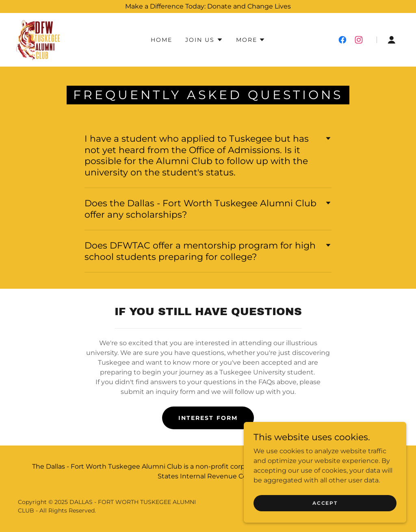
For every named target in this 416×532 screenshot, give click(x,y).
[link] (39, 39)
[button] (204, 40)
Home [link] (161, 40)
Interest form (208, 418)
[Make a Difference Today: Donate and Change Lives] (208, 6)
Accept (325, 503)
